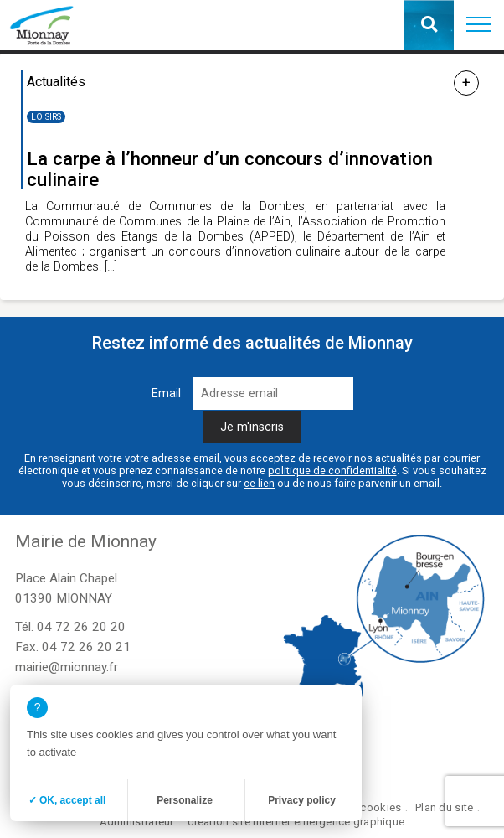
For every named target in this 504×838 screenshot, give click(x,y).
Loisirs (46, 117)
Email (166, 393)
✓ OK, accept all (67, 800)
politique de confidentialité (332, 471)
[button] (479, 25)
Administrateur (137, 822)
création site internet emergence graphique (296, 822)
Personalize (185, 800)
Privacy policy (302, 800)
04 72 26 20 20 (81, 627)
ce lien (259, 483)
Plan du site (444, 807)
